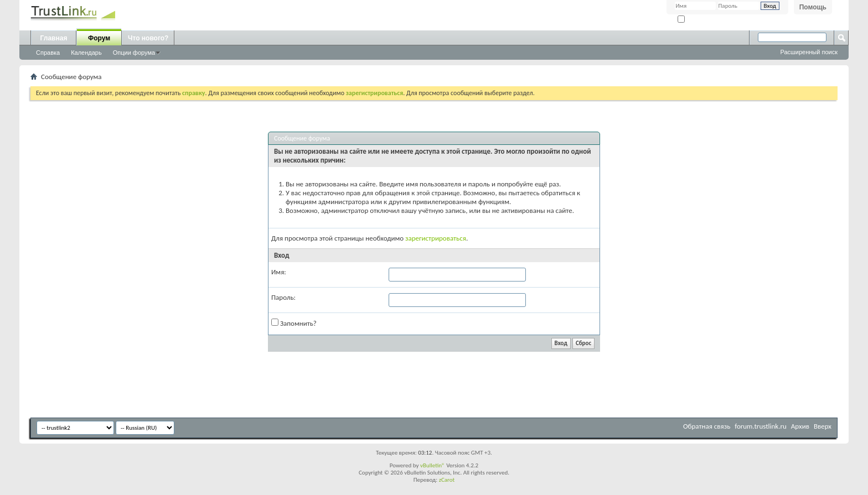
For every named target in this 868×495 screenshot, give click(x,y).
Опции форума (134, 53)
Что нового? (148, 38)
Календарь (86, 53)
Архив (800, 426)
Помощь (813, 7)
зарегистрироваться (436, 238)
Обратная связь (707, 426)
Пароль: (283, 297)
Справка (48, 53)
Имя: (279, 272)
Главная (54, 38)
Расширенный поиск (809, 52)
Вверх (823, 426)
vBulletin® (433, 465)
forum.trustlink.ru (761, 426)
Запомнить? (697, 20)
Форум (99, 38)
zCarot (447, 480)
